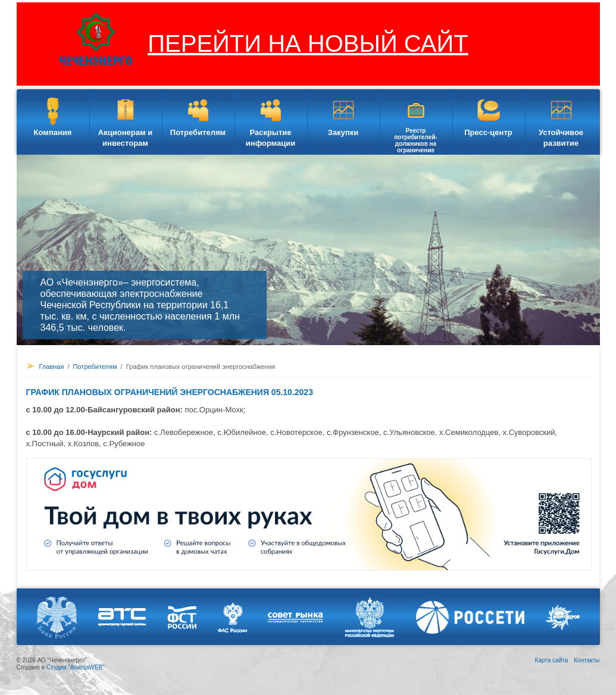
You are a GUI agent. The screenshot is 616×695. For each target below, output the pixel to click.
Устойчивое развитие (561, 138)
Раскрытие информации (271, 138)
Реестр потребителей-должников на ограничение (415, 140)
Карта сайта (552, 660)
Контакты (587, 660)
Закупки (343, 132)
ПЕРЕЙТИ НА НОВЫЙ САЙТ (308, 43)
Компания (53, 132)
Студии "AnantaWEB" (76, 667)
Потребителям (198, 132)
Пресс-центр (488, 132)
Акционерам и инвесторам (125, 138)
